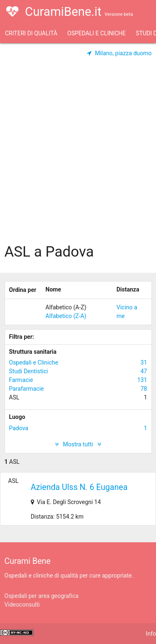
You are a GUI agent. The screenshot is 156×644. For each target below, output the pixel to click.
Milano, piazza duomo (119, 53)
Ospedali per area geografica (42, 596)
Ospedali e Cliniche (97, 33)
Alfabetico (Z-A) (66, 316)
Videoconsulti (22, 605)
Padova (78, 428)
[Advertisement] (78, 158)
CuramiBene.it (69, 17)
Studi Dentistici (78, 371)
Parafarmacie (78, 389)
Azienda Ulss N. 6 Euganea (79, 487)
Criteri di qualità (31, 33)
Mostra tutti (78, 444)
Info (151, 634)
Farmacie (78, 380)
